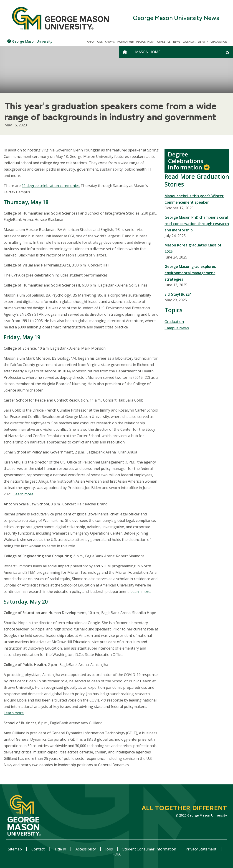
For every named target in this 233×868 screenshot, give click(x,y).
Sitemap (15, 849)
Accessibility (86, 849)
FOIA (117, 854)
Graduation (219, 42)
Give (100, 42)
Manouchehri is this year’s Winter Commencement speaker (194, 199)
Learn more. (141, 591)
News (177, 42)
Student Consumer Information (150, 849)
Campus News (177, 328)
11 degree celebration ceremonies (51, 186)
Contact (38, 849)
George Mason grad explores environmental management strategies (190, 273)
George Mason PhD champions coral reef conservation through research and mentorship (197, 224)
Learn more (23, 494)
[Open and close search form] (228, 53)
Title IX (61, 849)
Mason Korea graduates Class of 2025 (193, 248)
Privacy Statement (201, 849)
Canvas (110, 42)
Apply (91, 42)
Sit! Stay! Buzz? (178, 294)
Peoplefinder (145, 42)
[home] (125, 52)
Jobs (110, 849)
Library (203, 42)
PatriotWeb (126, 42)
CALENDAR (189, 42)
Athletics (164, 42)
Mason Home (148, 52)
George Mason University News (176, 18)
